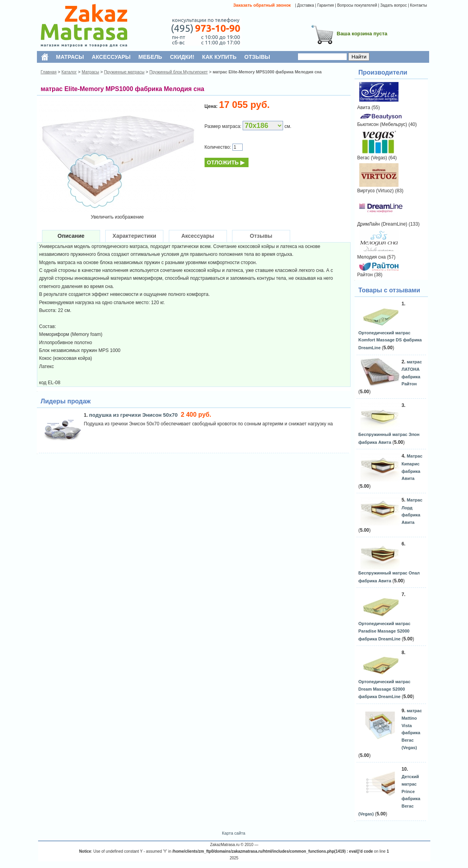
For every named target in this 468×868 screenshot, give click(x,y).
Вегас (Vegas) (372, 158)
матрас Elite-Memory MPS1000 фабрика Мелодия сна (267, 72)
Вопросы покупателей (357, 5)
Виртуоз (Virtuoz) (376, 191)
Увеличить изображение (117, 217)
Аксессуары (198, 236)
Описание (71, 236)
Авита (364, 108)
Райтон (365, 275)
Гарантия (326, 5)
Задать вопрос (393, 5)
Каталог (69, 72)
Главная (49, 72)
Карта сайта (233, 833)
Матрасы (90, 72)
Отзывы (261, 236)
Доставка (306, 5)
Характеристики (134, 236)
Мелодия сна (372, 257)
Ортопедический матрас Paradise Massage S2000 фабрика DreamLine (385, 631)
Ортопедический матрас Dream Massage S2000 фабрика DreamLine (385, 689)
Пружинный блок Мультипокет (178, 72)
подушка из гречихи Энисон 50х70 (134, 415)
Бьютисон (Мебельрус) (382, 124)
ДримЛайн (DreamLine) (382, 224)
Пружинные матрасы (124, 72)
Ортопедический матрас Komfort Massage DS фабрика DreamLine (390, 340)
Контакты (418, 5)
